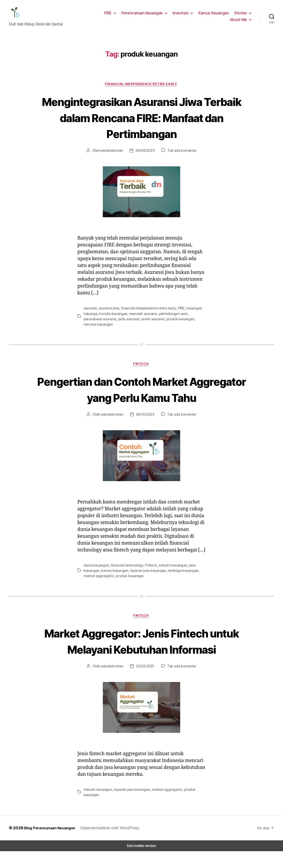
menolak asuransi (140, 317)
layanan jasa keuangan (146, 576)
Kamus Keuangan (215, 14)
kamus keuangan (114, 576)
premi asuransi (132, 322)
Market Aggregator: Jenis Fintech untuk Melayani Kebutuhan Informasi (141, 655)
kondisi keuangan (112, 317)
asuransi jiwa (108, 312)
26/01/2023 (145, 413)
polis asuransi (109, 322)
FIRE (110, 14)
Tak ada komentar (180, 154)
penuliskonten (114, 154)
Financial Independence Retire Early (141, 87)
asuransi (90, 312)
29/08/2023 (145, 154)
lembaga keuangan (180, 576)
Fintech (142, 362)
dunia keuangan (96, 571)
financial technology (124, 571)
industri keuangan (168, 571)
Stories (241, 14)
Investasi (183, 14)
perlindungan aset (169, 317)
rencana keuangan (188, 322)
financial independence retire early (146, 312)
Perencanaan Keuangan (145, 14)
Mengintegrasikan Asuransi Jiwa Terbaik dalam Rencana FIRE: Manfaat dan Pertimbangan (141, 120)
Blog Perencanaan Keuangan (49, 845)
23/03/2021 (145, 688)
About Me (239, 21)
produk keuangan (159, 322)
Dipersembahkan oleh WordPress (110, 845)
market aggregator (97, 581)
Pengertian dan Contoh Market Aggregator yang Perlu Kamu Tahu (142, 387)
